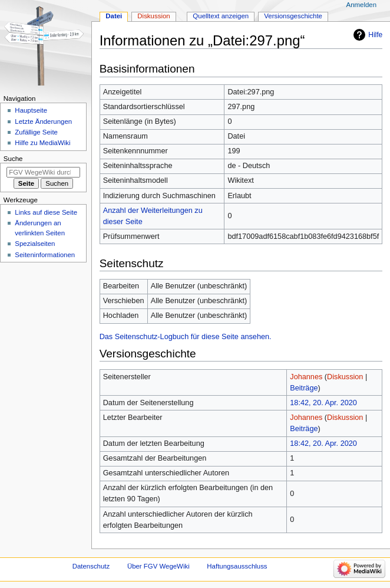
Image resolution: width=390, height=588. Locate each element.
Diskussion (345, 377)
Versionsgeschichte (293, 16)
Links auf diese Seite (46, 212)
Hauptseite (31, 110)
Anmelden (362, 5)
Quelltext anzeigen (221, 16)
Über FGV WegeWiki (158, 566)
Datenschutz (91, 566)
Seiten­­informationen (45, 255)
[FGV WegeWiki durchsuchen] (43, 172)
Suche (13, 159)
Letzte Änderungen (43, 121)
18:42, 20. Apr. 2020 (323, 403)
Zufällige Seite (36, 132)
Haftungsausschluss (237, 566)
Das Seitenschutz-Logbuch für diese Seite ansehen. (186, 337)
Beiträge (304, 388)
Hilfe (375, 35)
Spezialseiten (35, 244)
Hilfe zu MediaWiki (42, 143)
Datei (114, 16)
